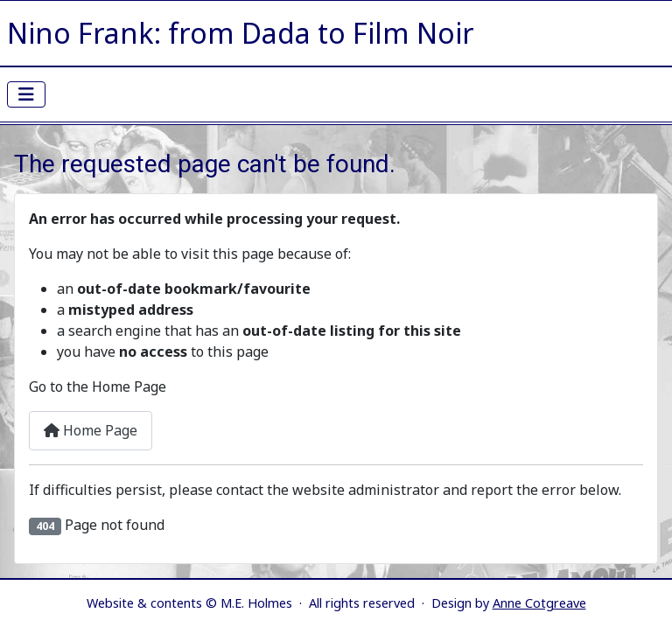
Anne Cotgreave (539, 603)
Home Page (91, 430)
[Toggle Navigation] (26, 94)
